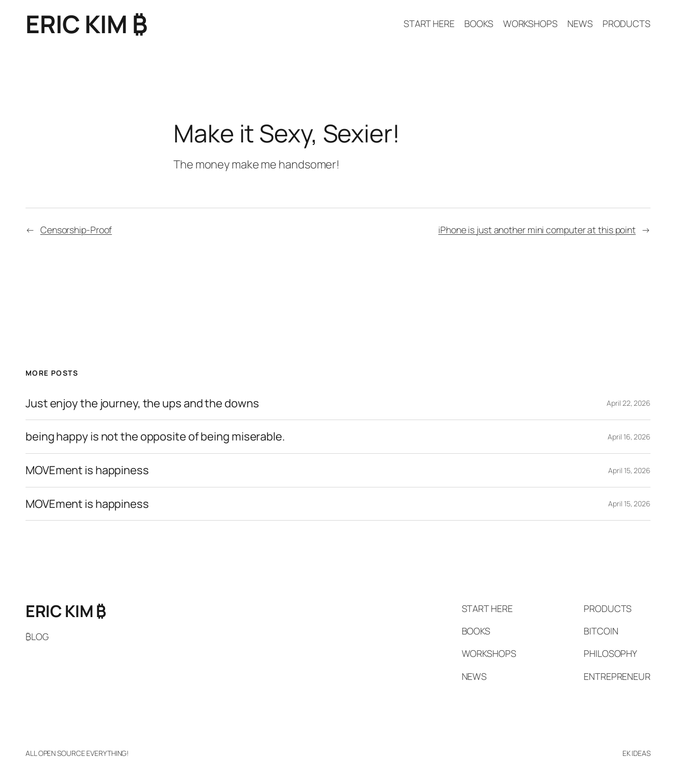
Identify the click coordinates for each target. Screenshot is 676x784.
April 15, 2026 (629, 470)
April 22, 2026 (629, 403)
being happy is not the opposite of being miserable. (155, 437)
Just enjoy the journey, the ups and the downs (142, 403)
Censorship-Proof (76, 230)
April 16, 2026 (629, 437)
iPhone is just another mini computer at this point (537, 230)
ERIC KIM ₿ (86, 24)
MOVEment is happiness (87, 470)
